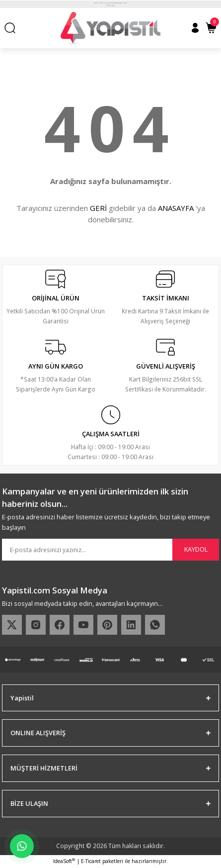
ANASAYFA (176, 208)
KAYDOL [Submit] (196, 549)
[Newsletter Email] (110, 550)
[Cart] (211, 28)
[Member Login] (195, 28)
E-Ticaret (91, 861)
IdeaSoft (64, 861)
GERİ (98, 208)
